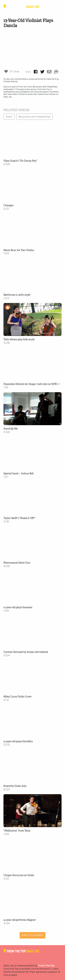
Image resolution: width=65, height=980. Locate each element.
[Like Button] (6, 71)
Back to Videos (32, 935)
